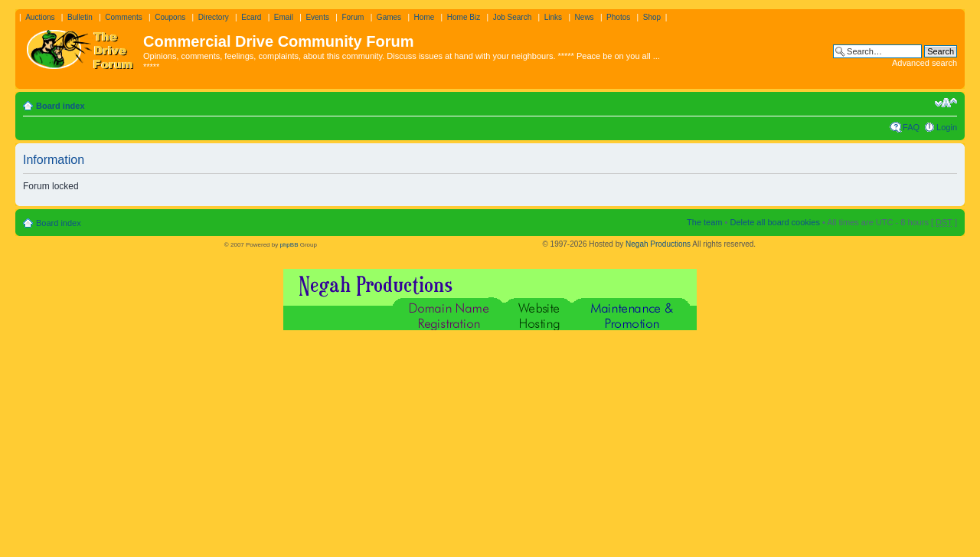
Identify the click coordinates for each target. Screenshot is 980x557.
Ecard (251, 17)
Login (947, 127)
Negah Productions (658, 244)
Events (317, 17)
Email (284, 17)
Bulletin (80, 17)
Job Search (513, 17)
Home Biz (464, 17)
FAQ (911, 127)
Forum (353, 17)
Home (425, 17)
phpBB (289, 245)
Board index (60, 106)
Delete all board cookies (774, 222)
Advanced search (924, 63)
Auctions (40, 17)
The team (704, 222)
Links (553, 17)
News (585, 17)
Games (389, 17)
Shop (652, 17)
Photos (618, 17)
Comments (123, 17)
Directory (214, 17)
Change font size (946, 103)
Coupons (170, 17)
